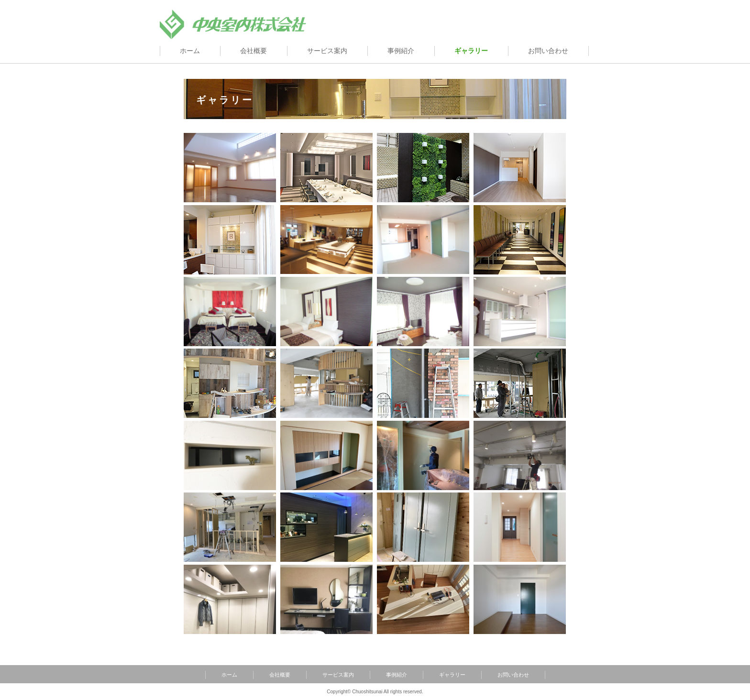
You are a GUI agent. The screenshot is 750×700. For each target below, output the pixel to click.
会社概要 (254, 51)
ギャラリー (452, 675)
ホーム (190, 51)
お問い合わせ (548, 51)
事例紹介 (401, 51)
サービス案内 (327, 51)
